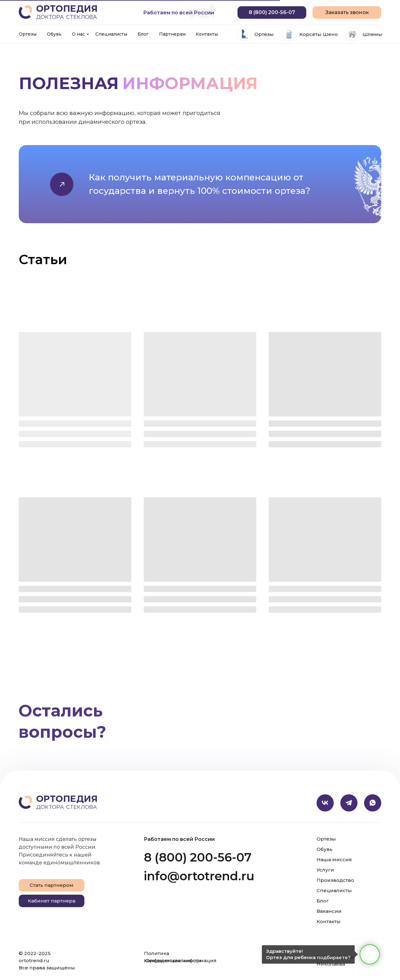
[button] (347, 13)
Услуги (325, 870)
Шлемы (372, 34)
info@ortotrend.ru (199, 876)
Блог (143, 34)
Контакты (207, 34)
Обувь (54, 34)
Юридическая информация (180, 960)
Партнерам (172, 34)
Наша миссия (334, 859)
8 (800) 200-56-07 (198, 857)
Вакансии (329, 911)
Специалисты (111, 34)
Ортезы (28, 34)
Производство (335, 880)
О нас (78, 34)
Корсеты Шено (319, 34)
